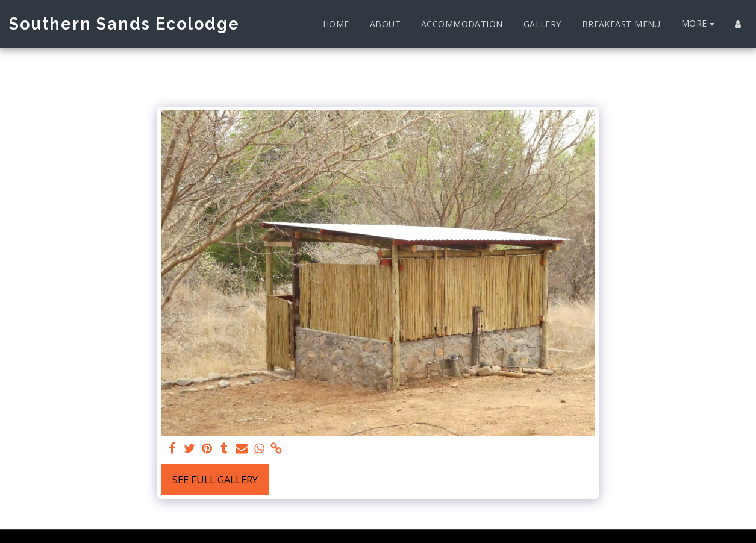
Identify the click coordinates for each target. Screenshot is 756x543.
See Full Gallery (215, 479)
